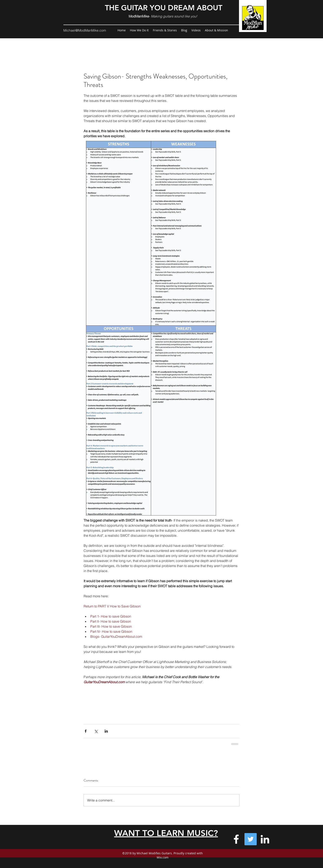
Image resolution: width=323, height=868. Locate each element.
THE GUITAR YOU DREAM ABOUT (164, 8)
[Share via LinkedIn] (106, 731)
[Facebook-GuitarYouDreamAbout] (236, 839)
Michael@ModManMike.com (85, 30)
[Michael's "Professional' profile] (265, 839)
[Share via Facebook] (86, 731)
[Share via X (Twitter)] (96, 731)
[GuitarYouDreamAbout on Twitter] (251, 839)
